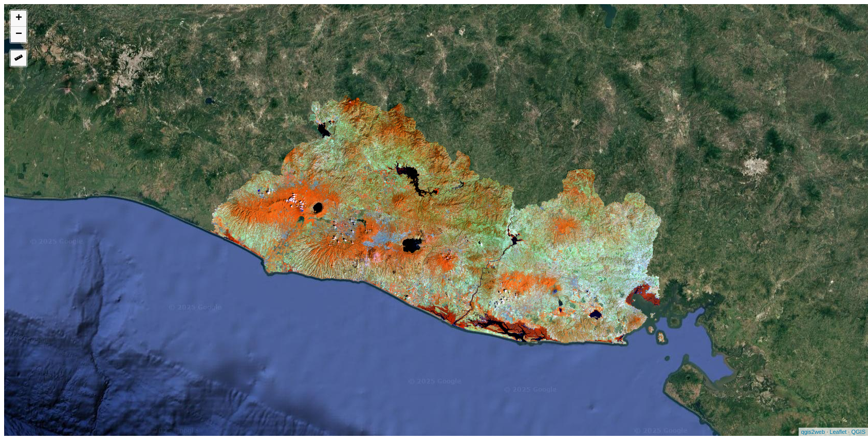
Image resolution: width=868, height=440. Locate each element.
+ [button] (19, 19)
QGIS (858, 432)
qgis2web (813, 432)
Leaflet (838, 432)
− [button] (19, 34)
